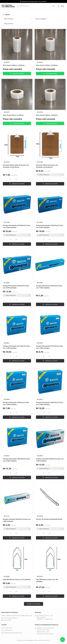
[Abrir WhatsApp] (63, 640)
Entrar (61, 6)
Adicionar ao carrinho (17, 184)
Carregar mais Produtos (33, 604)
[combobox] (18, 19)
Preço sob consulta (17, 73)
